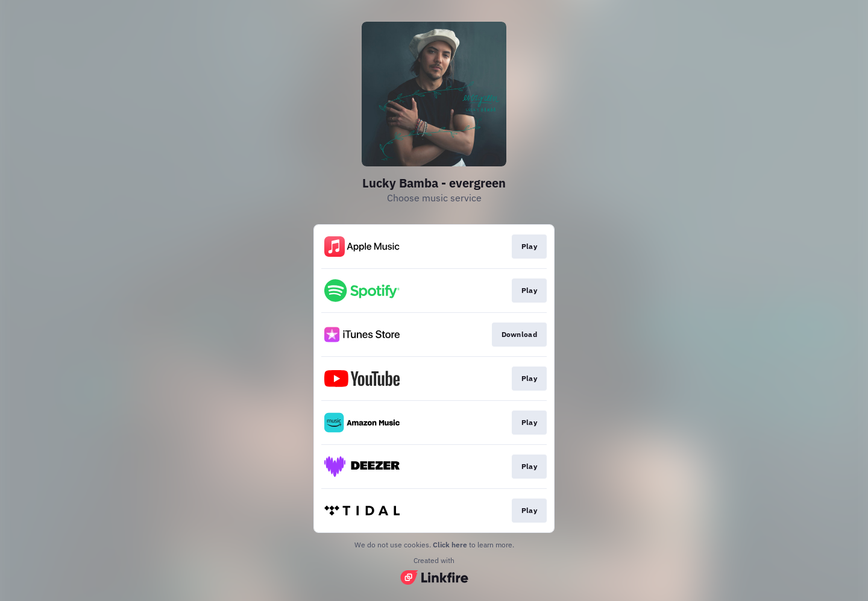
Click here (450, 545)
